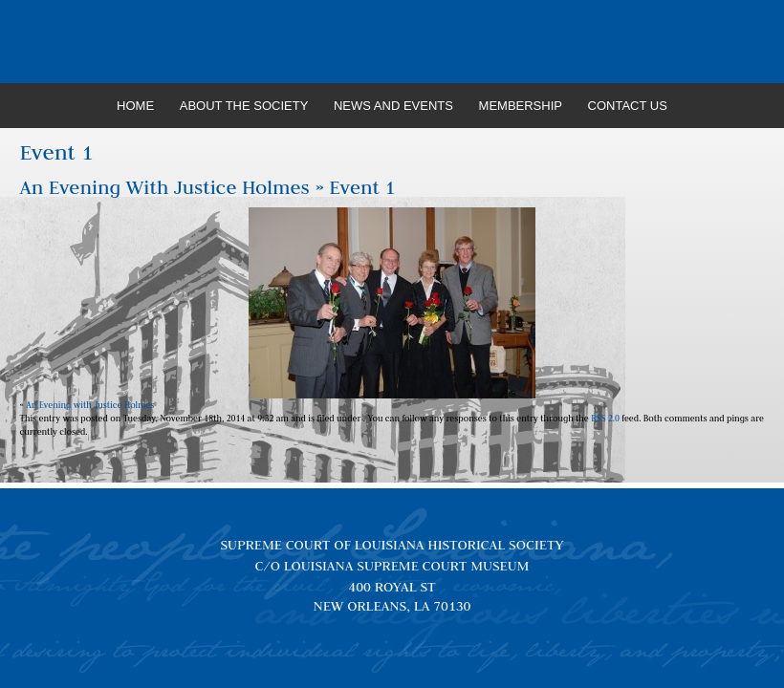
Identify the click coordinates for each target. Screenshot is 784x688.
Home (135, 106)
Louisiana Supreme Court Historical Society (392, 42)
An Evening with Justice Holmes (165, 187)
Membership (521, 106)
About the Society (244, 106)
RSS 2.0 (605, 418)
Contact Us (628, 106)
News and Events (393, 106)
